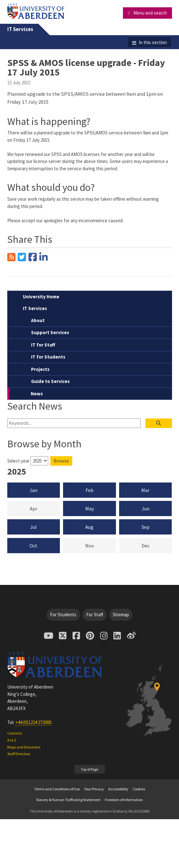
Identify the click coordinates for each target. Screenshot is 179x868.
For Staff (95, 615)
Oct (33, 546)
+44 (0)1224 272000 (33, 722)
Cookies (139, 789)
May (89, 508)
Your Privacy (94, 789)
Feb (89, 490)
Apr (45, 508)
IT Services (20, 29)
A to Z (12, 740)
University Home (41, 297)
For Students (63, 615)
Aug (89, 527)
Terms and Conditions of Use (57, 789)
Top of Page (89, 769)
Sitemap (121, 615)
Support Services (50, 332)
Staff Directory (19, 754)
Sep (146, 527)
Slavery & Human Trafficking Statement (68, 800)
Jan (33, 490)
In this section (153, 42)
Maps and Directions (24, 747)
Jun (146, 508)
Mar (145, 490)
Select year (18, 461)
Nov (101, 545)
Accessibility (118, 789)
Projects (40, 369)
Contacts (15, 733)
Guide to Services (50, 381)
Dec (157, 545)
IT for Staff (43, 345)
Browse (61, 461)
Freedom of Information (124, 800)
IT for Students (48, 357)
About (38, 320)
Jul (33, 527)
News (37, 394)
